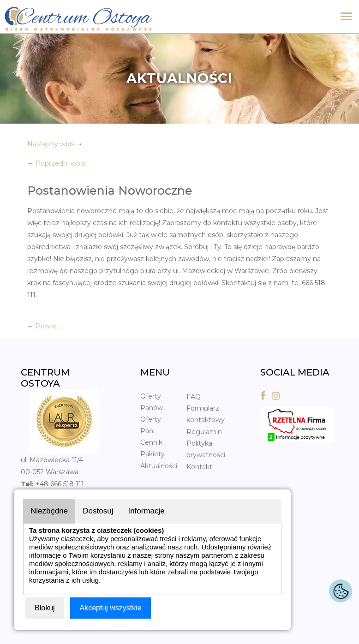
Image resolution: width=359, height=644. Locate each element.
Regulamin (204, 432)
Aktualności (159, 466)
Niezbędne (49, 511)
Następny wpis (51, 144)
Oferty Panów (152, 402)
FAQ (194, 397)
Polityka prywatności (206, 449)
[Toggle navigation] (346, 17)
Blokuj (45, 608)
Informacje (146, 511)
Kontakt (199, 467)
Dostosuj (98, 511)
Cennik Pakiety (153, 448)
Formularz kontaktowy (206, 414)
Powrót (48, 326)
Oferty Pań (151, 425)
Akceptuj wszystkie (110, 608)
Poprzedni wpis (60, 163)
